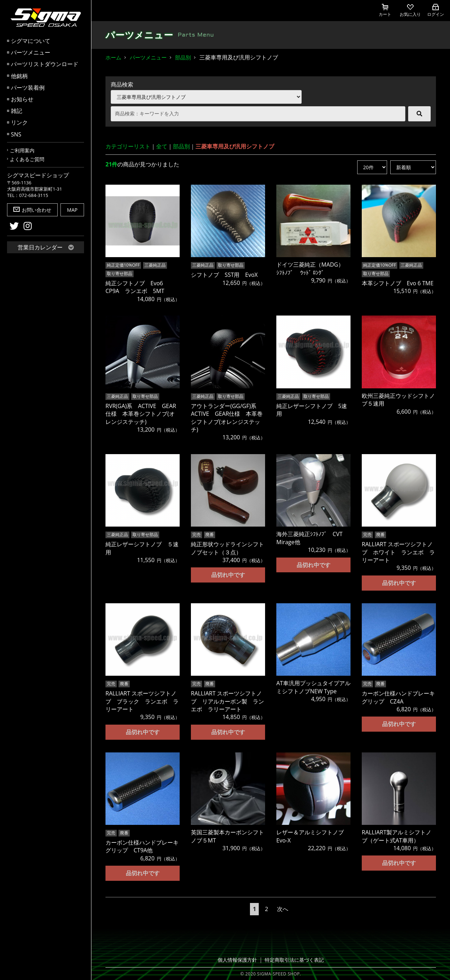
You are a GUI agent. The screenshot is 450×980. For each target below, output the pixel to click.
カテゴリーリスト (128, 146)
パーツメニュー (31, 52)
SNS (16, 134)
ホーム (113, 57)
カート (385, 11)
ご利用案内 (22, 150)
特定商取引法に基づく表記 (293, 960)
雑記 (17, 111)
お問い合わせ (32, 210)
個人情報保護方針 (239, 960)
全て (162, 146)
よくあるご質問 (27, 159)
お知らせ (22, 99)
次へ (283, 909)
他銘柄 (19, 76)
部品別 (183, 57)
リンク (19, 122)
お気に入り (410, 11)
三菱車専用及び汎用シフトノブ (235, 146)
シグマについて (31, 41)
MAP (72, 210)
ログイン (436, 11)
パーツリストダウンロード (45, 64)
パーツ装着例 (28, 88)
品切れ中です (228, 574)
